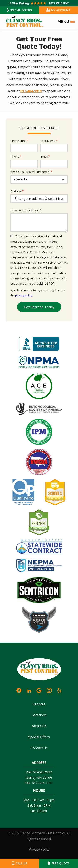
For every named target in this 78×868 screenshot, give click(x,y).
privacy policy (24, 295)
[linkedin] (29, 690)
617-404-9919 (31, 91)
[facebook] (19, 690)
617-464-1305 (43, 783)
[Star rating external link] (39, 3)
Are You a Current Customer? (30, 172)
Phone (15, 157)
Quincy (31, 777)
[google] (39, 690)
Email (44, 157)
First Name (18, 141)
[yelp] (59, 690)
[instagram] (49, 690)
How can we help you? (26, 210)
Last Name (48, 141)
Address (16, 191)
